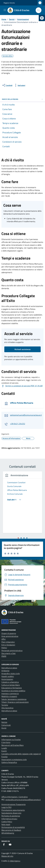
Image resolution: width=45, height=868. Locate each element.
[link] (42, 18)
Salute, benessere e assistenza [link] (14, 699)
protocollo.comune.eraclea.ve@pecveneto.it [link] (23, 800)
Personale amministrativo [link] (12, 651)
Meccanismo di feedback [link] (11, 830)
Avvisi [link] (4, 728)
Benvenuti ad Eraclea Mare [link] (12, 745)
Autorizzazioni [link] (7, 679)
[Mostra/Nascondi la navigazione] (5, 10)
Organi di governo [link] (9, 633)
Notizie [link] (4, 722)
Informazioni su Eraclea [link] (11, 739)
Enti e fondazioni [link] (8, 645)
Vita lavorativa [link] (7, 708)
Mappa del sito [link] (7, 856)
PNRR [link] (4, 656)
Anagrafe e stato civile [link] (11, 674)
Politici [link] (4, 648)
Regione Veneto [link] (9, 3)
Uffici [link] (4, 639)
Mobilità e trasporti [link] (9, 696)
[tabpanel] (22, 504)
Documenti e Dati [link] (9, 653)
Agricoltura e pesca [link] (9, 668)
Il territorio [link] (6, 742)
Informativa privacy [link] (9, 819)
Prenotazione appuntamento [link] (13, 810)
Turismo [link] (5, 705)
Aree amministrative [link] (10, 636)
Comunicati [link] (6, 725)
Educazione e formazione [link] (12, 688)
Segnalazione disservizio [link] (11, 813)
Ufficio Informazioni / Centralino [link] (15, 797)
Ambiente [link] (5, 671)
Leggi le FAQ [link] (6, 807)
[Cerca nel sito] (39, 10)
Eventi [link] (4, 751)
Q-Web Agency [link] (14, 861)
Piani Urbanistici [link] (8, 642)
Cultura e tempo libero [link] (11, 685)
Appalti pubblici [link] (8, 676)
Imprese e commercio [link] (10, 694)
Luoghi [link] (4, 748)
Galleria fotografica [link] (9, 762)
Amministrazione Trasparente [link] (13, 804)
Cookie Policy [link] (7, 822)
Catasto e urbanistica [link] (10, 682)
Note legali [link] (6, 824)
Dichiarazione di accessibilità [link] (13, 827)
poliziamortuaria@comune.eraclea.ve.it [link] (26, 415)
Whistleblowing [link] (8, 833)
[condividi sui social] (7, 85)
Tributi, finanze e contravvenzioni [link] (15, 702)
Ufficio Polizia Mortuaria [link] (22, 403)
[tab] (18, 538)
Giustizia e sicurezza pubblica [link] (13, 691)
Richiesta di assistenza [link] (11, 816)
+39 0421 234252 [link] (18, 424)
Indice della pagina (22, 99)
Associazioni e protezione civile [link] (14, 759)
